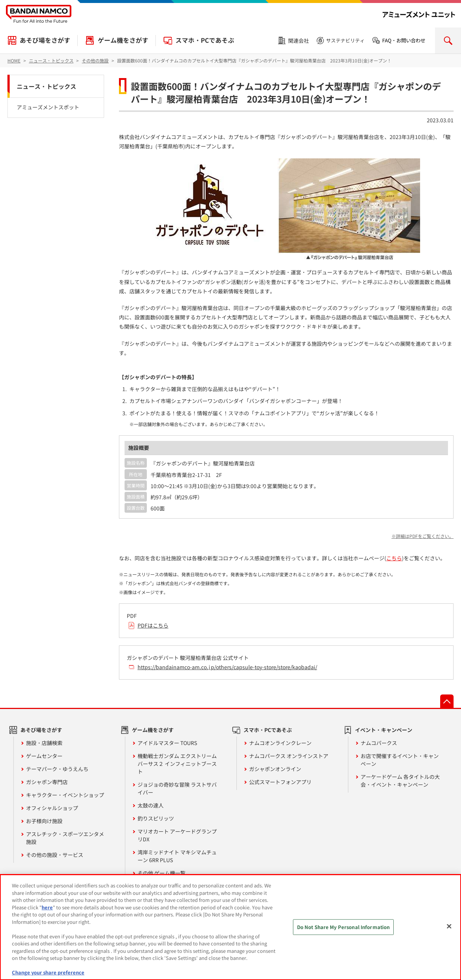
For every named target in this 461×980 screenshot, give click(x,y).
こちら (394, 558)
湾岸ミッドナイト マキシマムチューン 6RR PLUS (177, 856)
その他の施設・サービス (55, 855)
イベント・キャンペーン (384, 730)
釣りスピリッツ (156, 818)
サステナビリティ (345, 40)
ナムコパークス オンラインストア (289, 756)
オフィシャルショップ (52, 808)
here (47, 907)
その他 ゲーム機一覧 (162, 873)
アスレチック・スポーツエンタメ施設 (65, 838)
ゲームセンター (44, 756)
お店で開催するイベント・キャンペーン (400, 760)
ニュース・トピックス (46, 86)
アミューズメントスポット (48, 107)
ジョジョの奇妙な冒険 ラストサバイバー (177, 788)
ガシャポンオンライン (275, 769)
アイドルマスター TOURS (167, 743)
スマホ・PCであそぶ (205, 40)
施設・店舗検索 (44, 743)
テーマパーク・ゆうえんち (57, 769)
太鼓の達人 (151, 805)
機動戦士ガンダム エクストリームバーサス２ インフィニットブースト (177, 764)
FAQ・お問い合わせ (404, 40)
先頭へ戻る (447, 701)
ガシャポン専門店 (47, 782)
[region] (230, 927)
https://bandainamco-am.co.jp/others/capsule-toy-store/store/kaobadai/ (227, 667)
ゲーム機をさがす (123, 40)
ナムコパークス (379, 743)
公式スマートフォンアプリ (280, 782)
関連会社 (299, 41)
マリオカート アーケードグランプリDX (177, 835)
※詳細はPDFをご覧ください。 (423, 536)
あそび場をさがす (45, 40)
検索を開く (448, 41)
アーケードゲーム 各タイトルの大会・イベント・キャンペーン (400, 781)
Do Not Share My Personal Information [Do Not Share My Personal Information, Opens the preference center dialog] (344, 927)
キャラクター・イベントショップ (65, 795)
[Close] (449, 926)
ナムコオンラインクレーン (280, 743)
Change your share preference (48, 972)
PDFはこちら (153, 625)
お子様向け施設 (44, 821)
